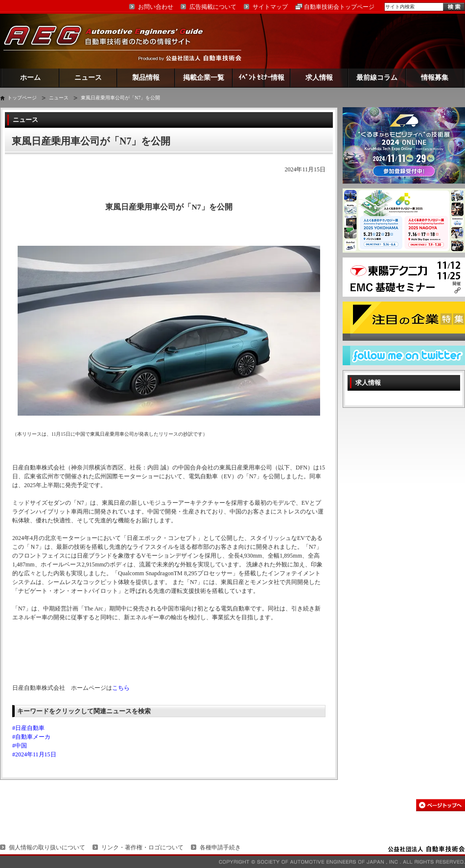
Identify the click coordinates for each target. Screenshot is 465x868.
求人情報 (319, 78)
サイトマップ (270, 7)
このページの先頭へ (441, 805)
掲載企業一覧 (204, 78)
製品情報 (146, 78)
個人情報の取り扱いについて (47, 847)
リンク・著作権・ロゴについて (142, 847)
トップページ (22, 98)
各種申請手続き (220, 847)
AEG (110, 41)
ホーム (30, 78)
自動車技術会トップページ (339, 7)
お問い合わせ (156, 7)
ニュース (88, 78)
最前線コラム (377, 78)
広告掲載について (213, 7)
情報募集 (435, 78)
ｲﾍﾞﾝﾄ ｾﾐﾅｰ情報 (262, 78)
